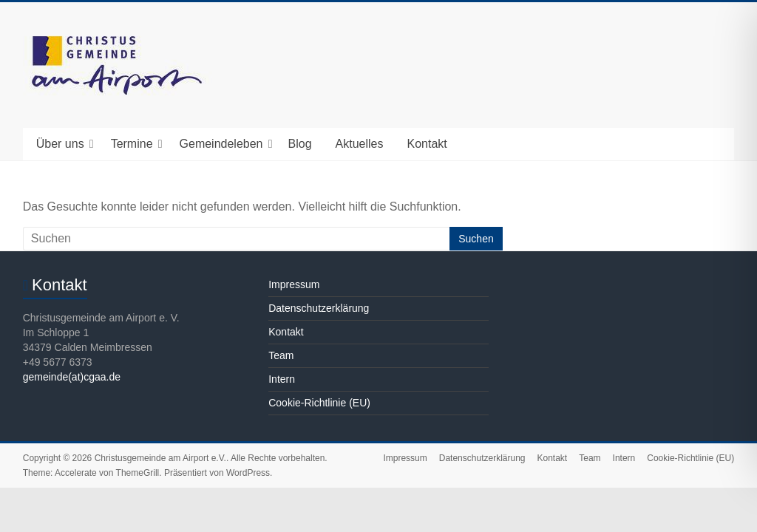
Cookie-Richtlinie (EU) (319, 403)
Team (281, 355)
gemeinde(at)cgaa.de (72, 377)
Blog (300, 144)
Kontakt (427, 144)
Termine (132, 144)
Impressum (294, 284)
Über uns (60, 144)
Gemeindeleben (221, 144)
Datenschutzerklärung (319, 308)
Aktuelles (360, 144)
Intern (282, 379)
